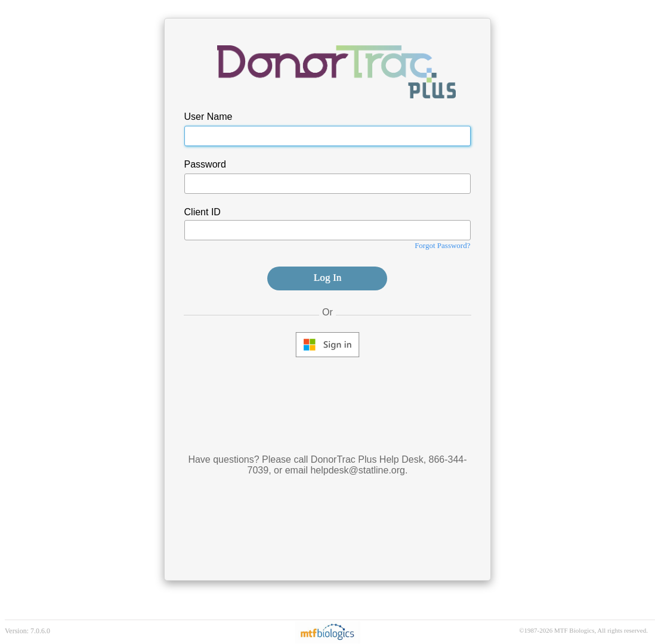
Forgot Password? (442, 245)
